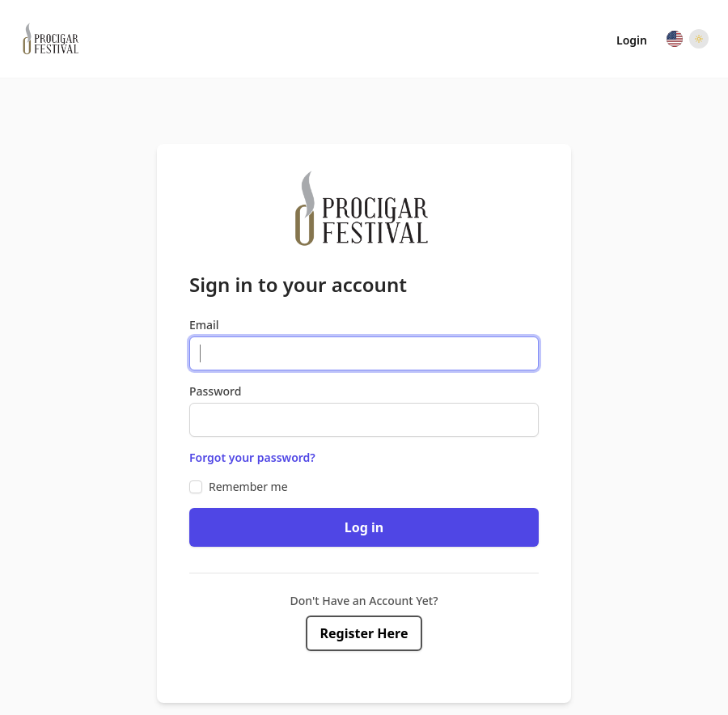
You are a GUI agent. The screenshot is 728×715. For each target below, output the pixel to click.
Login (632, 40)
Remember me (248, 487)
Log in (364, 527)
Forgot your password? (252, 457)
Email (204, 325)
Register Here (364, 633)
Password (215, 391)
